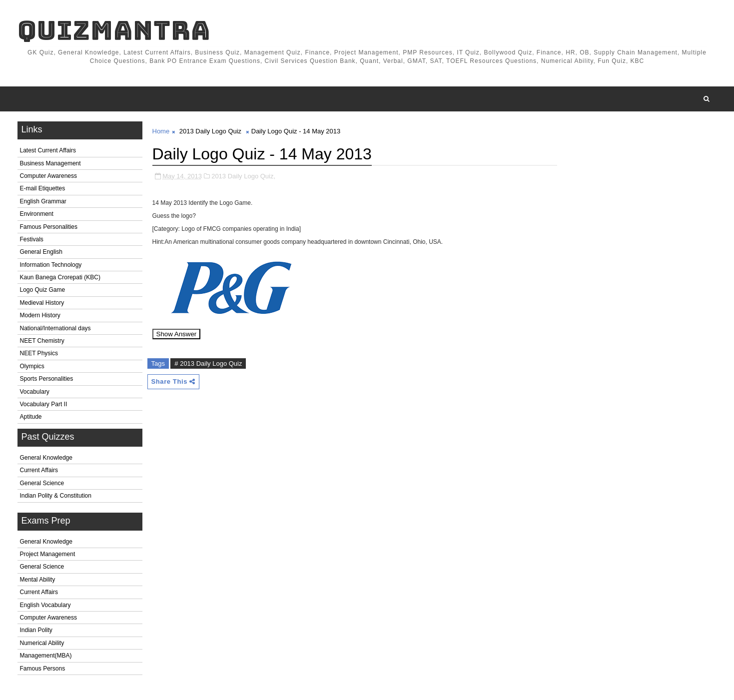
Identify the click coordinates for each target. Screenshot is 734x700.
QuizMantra (114, 30)
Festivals (32, 239)
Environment (37, 214)
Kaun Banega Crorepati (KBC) (60, 277)
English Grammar (43, 201)
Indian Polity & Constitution (56, 496)
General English (41, 252)
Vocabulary (35, 392)
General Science (42, 483)
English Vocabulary (45, 605)
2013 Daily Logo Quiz (210, 131)
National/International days (55, 328)
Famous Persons (43, 669)
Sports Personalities (47, 379)
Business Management (50, 163)
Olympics (32, 366)
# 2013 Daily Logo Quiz (208, 363)
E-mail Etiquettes (43, 188)
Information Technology (51, 265)
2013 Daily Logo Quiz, (243, 176)
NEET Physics (39, 353)
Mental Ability (38, 580)
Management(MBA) (46, 656)
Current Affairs (39, 470)
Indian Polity (36, 630)
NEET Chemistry (42, 341)
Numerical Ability (42, 643)
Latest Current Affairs (48, 150)
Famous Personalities (49, 227)
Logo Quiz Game (43, 290)
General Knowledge (46, 458)
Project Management (48, 554)
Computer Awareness (49, 176)
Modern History (40, 315)
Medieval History (42, 303)
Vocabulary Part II (44, 404)
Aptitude (31, 417)
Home (161, 131)
